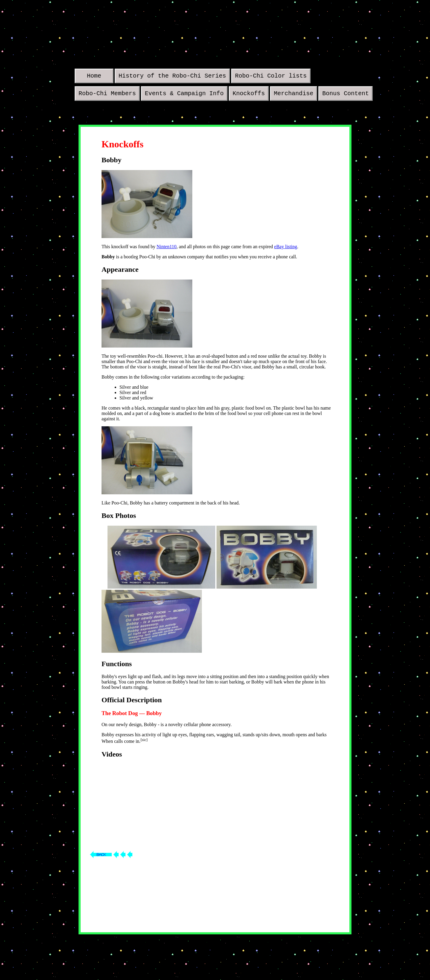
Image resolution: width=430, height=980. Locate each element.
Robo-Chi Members (107, 95)
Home (94, 77)
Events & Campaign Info (184, 95)
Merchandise (294, 95)
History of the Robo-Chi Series (172, 77)
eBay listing (286, 249)
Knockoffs (249, 95)
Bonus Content (345, 95)
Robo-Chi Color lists (271, 77)
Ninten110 (166, 249)
